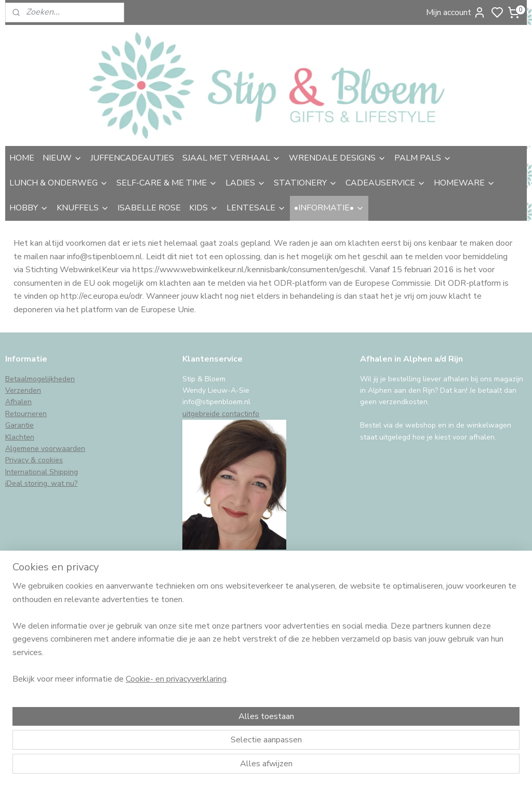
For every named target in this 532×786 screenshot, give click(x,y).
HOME (22, 158)
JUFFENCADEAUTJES (132, 158)
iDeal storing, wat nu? (41, 483)
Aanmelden (35, 682)
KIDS (204, 208)
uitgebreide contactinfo (221, 414)
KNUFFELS (83, 208)
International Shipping (42, 472)
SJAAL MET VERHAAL (231, 158)
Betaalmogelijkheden (40, 379)
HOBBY (29, 208)
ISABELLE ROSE (149, 208)
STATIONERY (305, 183)
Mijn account (456, 12)
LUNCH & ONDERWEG (59, 183)
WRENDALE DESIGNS (337, 158)
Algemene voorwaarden (45, 449)
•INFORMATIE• (329, 208)
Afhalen (18, 402)
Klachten (20, 437)
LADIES (245, 183)
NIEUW (62, 158)
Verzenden (23, 390)
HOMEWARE (464, 183)
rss (340, 767)
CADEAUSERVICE (385, 183)
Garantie (19, 425)
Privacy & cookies (34, 460)
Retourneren (26, 414)
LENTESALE (256, 208)
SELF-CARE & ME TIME (167, 183)
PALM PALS (423, 158)
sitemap (322, 767)
